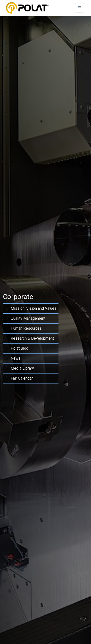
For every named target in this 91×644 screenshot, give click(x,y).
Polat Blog (17, 348)
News (13, 358)
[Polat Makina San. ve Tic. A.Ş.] (27, 8)
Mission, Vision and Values (31, 308)
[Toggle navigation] (80, 8)
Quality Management (25, 318)
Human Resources (23, 328)
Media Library (19, 368)
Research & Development (29, 338)
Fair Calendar (19, 378)
